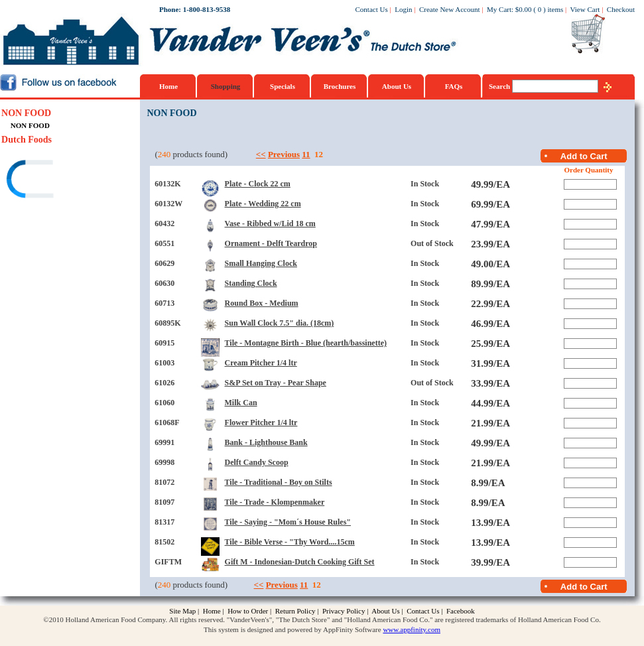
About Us (397, 86)
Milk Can (241, 403)
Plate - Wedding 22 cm (263, 204)
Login (403, 9)
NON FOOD (26, 113)
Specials (283, 86)
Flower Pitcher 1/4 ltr (261, 422)
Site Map (182, 611)
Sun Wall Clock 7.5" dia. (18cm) (280, 323)
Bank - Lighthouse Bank (266, 442)
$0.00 (524, 9)
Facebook (461, 611)
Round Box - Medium (262, 303)
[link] (52, 181)
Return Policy (295, 611)
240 (164, 154)
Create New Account (450, 9)
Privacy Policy (344, 611)
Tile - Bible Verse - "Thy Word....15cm (290, 542)
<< (261, 154)
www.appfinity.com (412, 629)
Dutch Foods (27, 140)
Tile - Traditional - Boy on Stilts (279, 482)
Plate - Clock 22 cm (258, 184)
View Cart (585, 9)
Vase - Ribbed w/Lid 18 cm (270, 224)
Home (168, 86)
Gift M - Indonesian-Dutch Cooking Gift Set (300, 562)
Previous (284, 154)
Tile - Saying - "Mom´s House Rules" (288, 522)
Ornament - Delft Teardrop (271, 243)
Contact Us (372, 9)
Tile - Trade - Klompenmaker (275, 502)
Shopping (226, 86)
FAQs (454, 86)
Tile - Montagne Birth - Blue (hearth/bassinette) (306, 343)
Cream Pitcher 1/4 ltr (261, 363)
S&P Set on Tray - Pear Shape (276, 383)
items (555, 9)
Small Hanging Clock (261, 263)
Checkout (621, 9)
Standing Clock (251, 283)
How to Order (248, 611)
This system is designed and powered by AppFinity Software (292, 629)
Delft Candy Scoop (257, 462)
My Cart (499, 9)
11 (306, 154)
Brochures (340, 86)
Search (500, 86)
